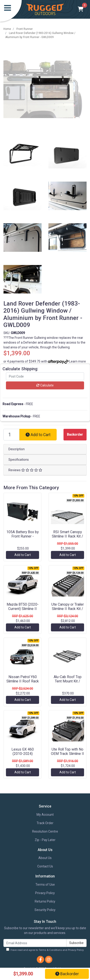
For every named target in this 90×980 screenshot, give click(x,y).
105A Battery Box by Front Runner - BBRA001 (22, 536)
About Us (45, 858)
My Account (45, 815)
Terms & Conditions (50, 950)
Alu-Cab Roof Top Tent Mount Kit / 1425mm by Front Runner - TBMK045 (68, 683)
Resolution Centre (45, 831)
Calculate (45, 385)
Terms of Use (45, 885)
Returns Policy (45, 901)
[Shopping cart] (81, 9)
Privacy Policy (45, 893)
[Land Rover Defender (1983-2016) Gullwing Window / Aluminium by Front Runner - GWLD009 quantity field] (11, 435)
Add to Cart (38, 435)
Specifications (19, 460)
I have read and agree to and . (45, 950)
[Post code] (45, 376)
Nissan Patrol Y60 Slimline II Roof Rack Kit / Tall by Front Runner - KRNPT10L (23, 683)
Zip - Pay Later (45, 840)
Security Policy (45, 910)
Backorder (67, 974)
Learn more (78, 361)
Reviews (25, 470)
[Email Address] (35, 943)
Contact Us (45, 866)
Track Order (45, 823)
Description (17, 449)
